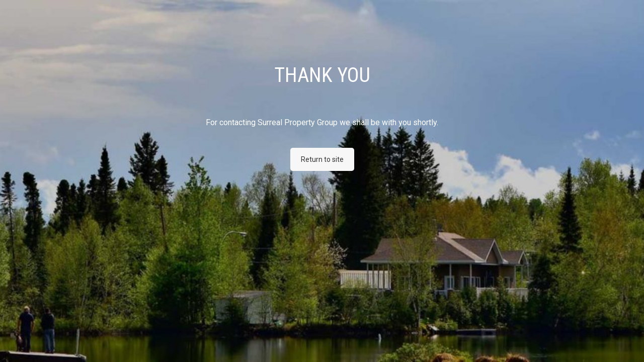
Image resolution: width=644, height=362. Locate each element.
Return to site (322, 159)
